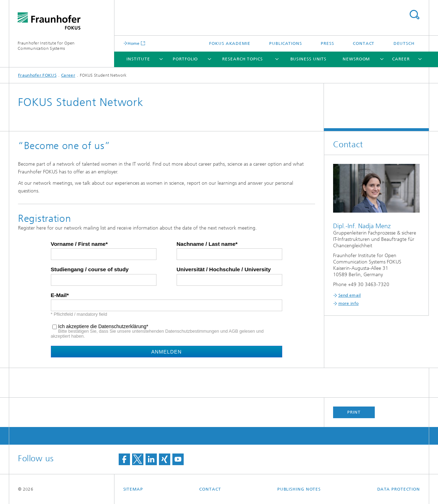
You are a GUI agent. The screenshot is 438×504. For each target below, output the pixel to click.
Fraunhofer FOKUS (37, 75)
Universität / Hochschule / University (224, 269)
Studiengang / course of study (90, 269)
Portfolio (185, 59)
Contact (364, 43)
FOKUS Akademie (230, 43)
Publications (286, 43)
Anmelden (166, 352)
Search (414, 15)
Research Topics (242, 59)
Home (134, 43)
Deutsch (404, 43)
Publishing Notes (299, 489)
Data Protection (399, 489)
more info (349, 303)
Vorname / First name (78, 244)
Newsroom (356, 59)
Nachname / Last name (206, 244)
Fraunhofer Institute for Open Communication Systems (46, 46)
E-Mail (59, 295)
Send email (350, 295)
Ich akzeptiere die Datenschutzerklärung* (103, 327)
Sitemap (133, 489)
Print (354, 412)
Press (327, 43)
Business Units (309, 59)
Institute (138, 59)
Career (401, 59)
